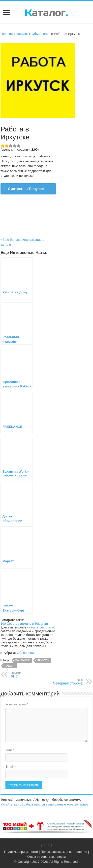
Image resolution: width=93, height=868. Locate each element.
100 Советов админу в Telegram (24, 624)
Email (11, 767)
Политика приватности (21, 852)
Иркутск (43, 660)
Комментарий (17, 704)
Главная (7, 34)
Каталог (22, 34)
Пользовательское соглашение (64, 852)
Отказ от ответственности (46, 857)
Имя (10, 750)
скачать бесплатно (41, 627)
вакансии (23, 660)
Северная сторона (57, 682)
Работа (10, 666)
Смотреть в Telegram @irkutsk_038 (24, 191)
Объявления (41, 34)
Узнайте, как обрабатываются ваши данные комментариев (45, 804)
